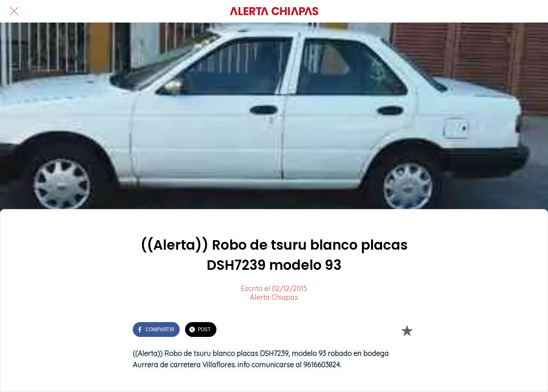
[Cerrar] (14, 11)
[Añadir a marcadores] (407, 330)
